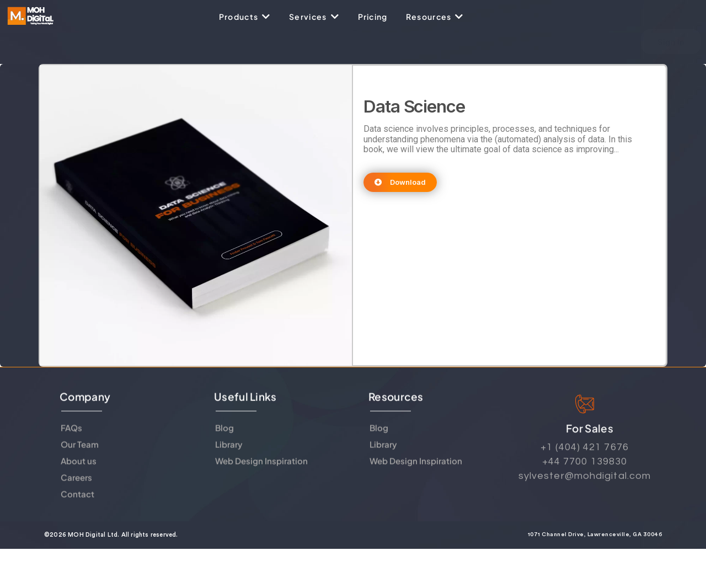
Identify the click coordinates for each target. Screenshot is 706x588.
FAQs (71, 440)
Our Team (80, 457)
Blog (224, 440)
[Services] (314, 17)
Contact (77, 507)
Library (229, 457)
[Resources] (435, 17)
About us (79, 474)
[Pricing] (373, 17)
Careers (76, 490)
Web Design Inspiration (261, 474)
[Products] (245, 17)
